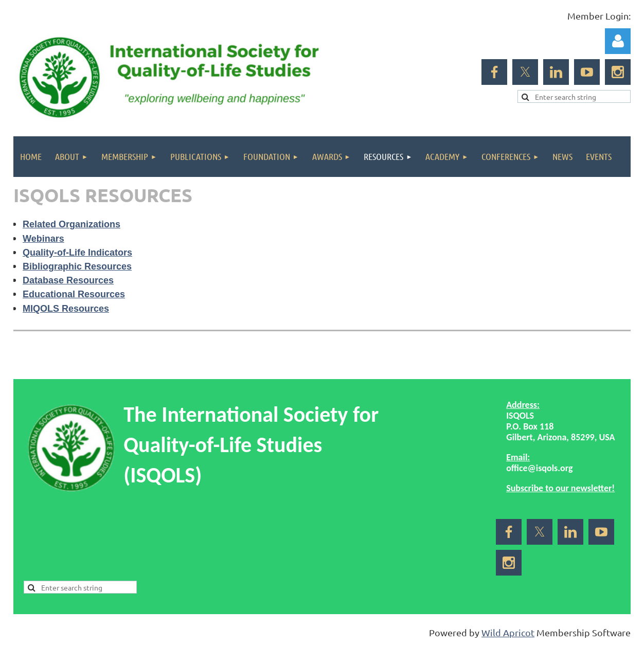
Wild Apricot (508, 632)
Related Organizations (71, 224)
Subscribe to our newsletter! (560, 488)
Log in (618, 41)
